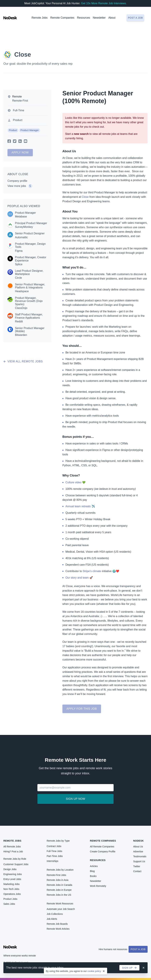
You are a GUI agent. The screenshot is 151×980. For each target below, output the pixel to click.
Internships (52, 861)
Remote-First (20, 101)
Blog (92, 871)
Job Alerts (52, 919)
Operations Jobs (12, 894)
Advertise (138, 851)
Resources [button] (83, 18)
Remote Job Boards (57, 924)
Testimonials (140, 856)
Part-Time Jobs (55, 856)
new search (81, 134)
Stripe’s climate (92, 571)
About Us (138, 847)
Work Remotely (98, 886)
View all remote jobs (23, 361)
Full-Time (19, 110)
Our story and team (77, 578)
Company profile (17, 181)
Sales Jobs (9, 904)
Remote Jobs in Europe (59, 890)
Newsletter (99, 18)
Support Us (139, 861)
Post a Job (138, 949)
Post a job (135, 18)
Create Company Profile (103, 851)
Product (18, 120)
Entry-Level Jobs (12, 879)
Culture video (73, 482)
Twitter (137, 866)
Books (93, 876)
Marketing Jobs (11, 884)
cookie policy (94, 971)
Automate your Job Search (61, 909)
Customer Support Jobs (16, 864)
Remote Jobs (39, 18)
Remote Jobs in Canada (59, 885)
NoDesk (138, 841)
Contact (137, 871)
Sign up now (75, 799)
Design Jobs (10, 869)
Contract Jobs (54, 846)
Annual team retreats (78, 506)
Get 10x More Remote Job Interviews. (104, 3)
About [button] (112, 18)
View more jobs (20, 186)
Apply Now (20, 152)
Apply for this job (82, 709)
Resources (98, 860)
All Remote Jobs (12, 847)
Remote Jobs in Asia (57, 880)
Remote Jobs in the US (59, 895)
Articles (94, 866)
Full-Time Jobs (54, 851)
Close (23, 55)
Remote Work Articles (58, 929)
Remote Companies (62, 18)
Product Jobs (10, 899)
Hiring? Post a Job (13, 851)
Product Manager (30, 130)
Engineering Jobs (13, 874)
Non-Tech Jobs (11, 889)
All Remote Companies (102, 847)
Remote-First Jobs (56, 875)
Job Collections (55, 914)
